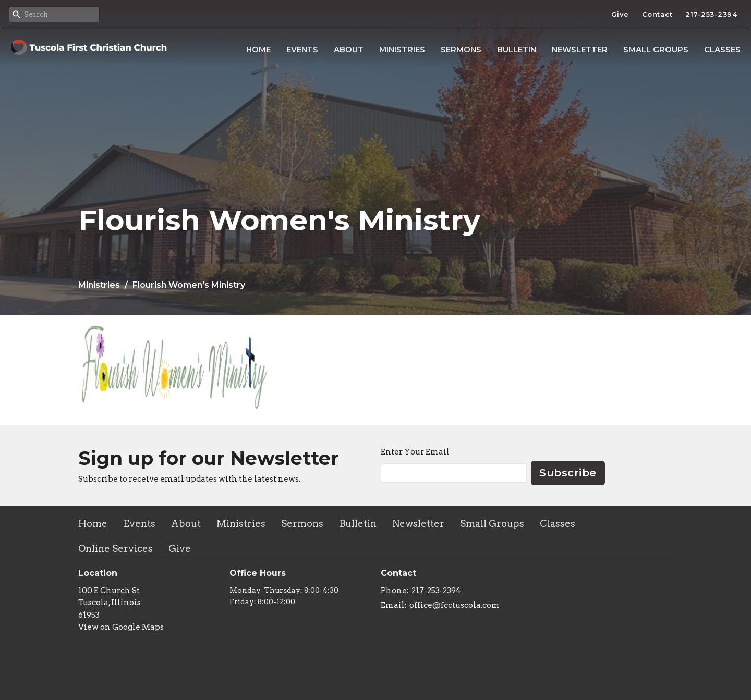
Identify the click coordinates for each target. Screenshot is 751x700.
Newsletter (580, 49)
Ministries (402, 49)
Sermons (461, 49)
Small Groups (656, 49)
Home (258, 49)
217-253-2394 (711, 14)
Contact (657, 14)
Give (620, 14)
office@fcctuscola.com (455, 605)
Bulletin (517, 49)
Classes (722, 49)
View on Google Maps (121, 627)
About (349, 49)
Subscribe (568, 473)
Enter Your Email (415, 452)
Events (302, 49)
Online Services (116, 549)
